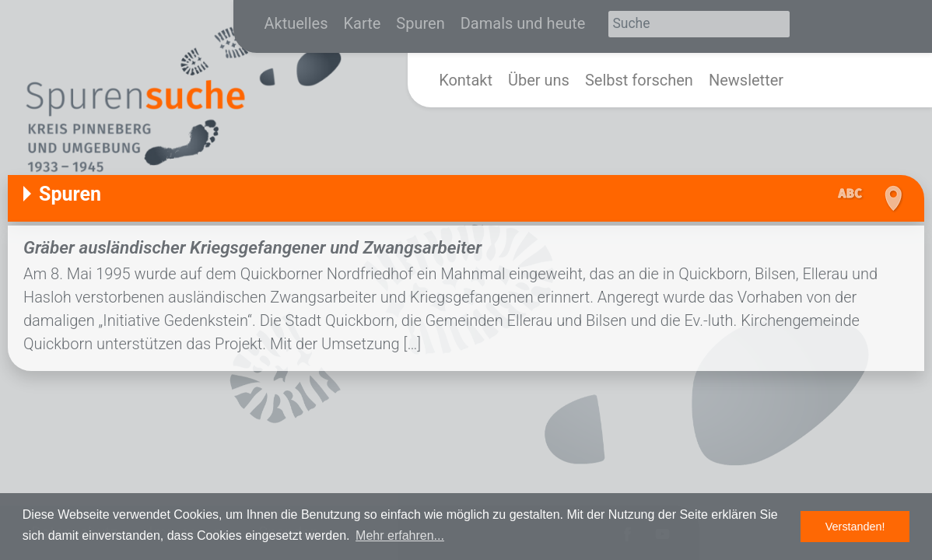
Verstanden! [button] (855, 527)
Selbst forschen (639, 80)
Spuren (420, 23)
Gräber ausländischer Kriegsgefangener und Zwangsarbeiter (252, 247)
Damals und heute (523, 23)
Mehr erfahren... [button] (400, 535)
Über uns (539, 80)
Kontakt (466, 80)
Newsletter (746, 80)
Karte (363, 23)
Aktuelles (296, 23)
